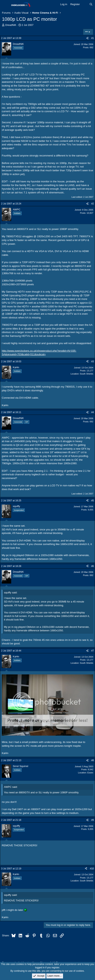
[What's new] (85, 4)
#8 (93, 760)
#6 (93, 566)
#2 (93, 204)
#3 (93, 361)
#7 (93, 651)
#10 (92, 869)
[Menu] (5, 5)
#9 (93, 820)
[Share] (87, 38)
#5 (93, 501)
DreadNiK (11, 25)
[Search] (91, 4)
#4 (93, 412)
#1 (93, 38)
